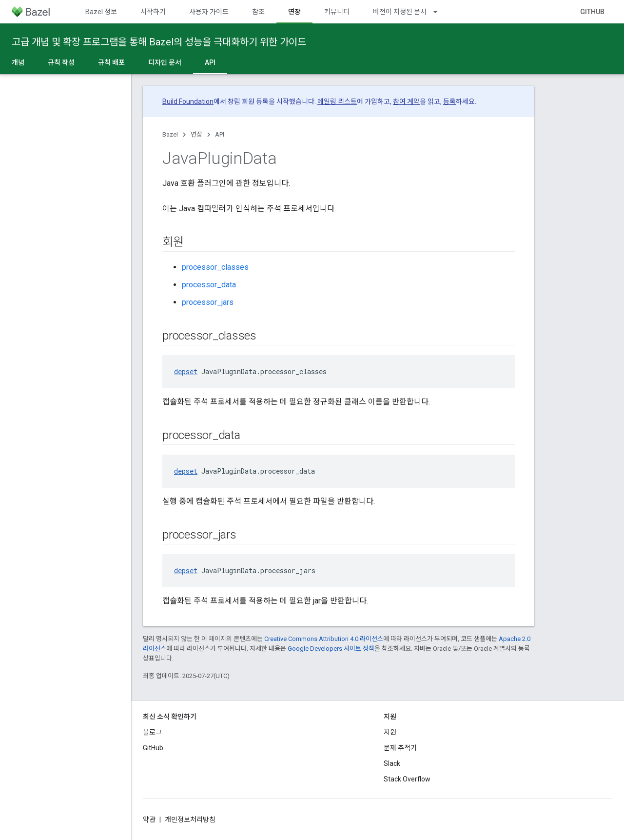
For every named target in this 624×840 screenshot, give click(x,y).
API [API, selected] (210, 62)
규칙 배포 (111, 62)
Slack (392, 763)
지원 (390, 732)
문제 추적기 (400, 748)
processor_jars (208, 302)
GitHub (592, 12)
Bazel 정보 (101, 12)
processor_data (209, 285)
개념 (18, 62)
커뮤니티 (337, 12)
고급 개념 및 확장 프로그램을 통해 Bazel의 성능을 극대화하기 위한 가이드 (159, 42)
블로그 (152, 732)
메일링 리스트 (337, 101)
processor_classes (215, 267)
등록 (449, 101)
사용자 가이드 (209, 12)
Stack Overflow (407, 779)
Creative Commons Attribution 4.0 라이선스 (324, 639)
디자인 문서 (165, 62)
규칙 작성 (61, 62)
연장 (196, 134)
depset (186, 371)
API (220, 134)
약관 (149, 820)
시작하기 (153, 12)
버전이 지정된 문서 (400, 12)
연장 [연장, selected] (294, 12)
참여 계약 (406, 101)
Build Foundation (188, 101)
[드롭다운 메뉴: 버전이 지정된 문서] (440, 12)
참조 (258, 12)
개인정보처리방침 (190, 820)
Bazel (170, 134)
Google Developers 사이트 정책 (331, 649)
